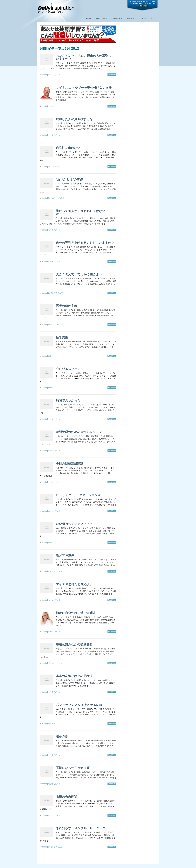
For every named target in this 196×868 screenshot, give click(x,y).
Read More (112, 75)
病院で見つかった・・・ (73, 400)
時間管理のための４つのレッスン (79, 432)
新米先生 (62, 337)
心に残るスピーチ (68, 369)
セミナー (52, 723)
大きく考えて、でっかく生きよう (79, 274)
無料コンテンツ (102, 19)
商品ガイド (118, 19)
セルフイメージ (54, 106)
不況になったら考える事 (73, 768)
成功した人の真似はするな (74, 119)
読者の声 (131, 19)
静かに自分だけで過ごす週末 (76, 613)
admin (44, 75)
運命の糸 (62, 736)
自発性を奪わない (68, 148)
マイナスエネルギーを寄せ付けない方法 (84, 88)
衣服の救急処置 (66, 797)
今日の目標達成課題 (69, 463)
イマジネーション (55, 571)
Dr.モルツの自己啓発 (56, 198)
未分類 (51, 356)
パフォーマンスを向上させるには (79, 705)
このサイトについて (147, 19)
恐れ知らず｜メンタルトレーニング (81, 828)
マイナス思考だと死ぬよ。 (74, 584)
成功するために (54, 784)
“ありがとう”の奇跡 (69, 179)
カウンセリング (54, 167)
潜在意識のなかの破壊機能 (74, 644)
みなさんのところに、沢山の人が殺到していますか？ (85, 57)
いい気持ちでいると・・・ (74, 524)
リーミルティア (54, 75)
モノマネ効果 (65, 555)
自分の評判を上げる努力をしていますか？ (85, 243)
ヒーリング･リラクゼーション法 (78, 495)
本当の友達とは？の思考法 (74, 676)
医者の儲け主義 (66, 306)
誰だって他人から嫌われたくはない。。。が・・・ (85, 212)
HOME (88, 19)
